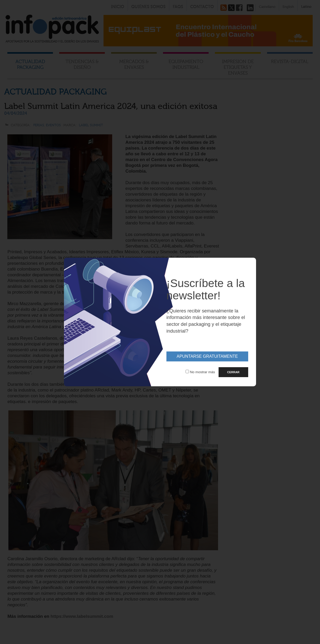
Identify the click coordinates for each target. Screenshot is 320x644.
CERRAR (233, 372)
